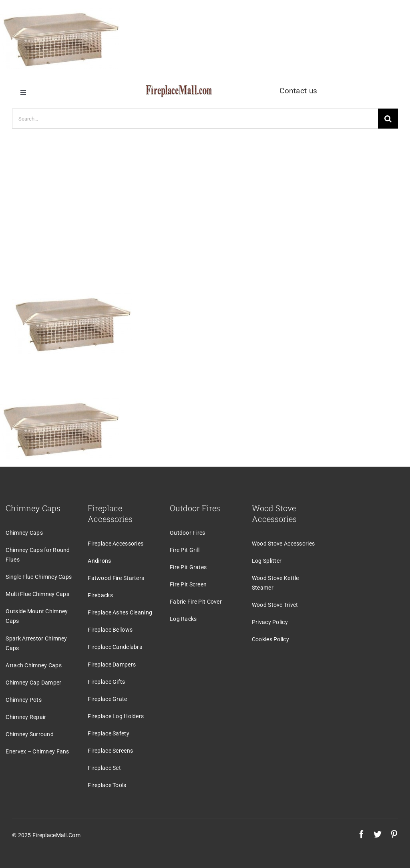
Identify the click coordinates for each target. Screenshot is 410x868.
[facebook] (362, 834)
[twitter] (378, 834)
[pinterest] (394, 834)
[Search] (388, 119)
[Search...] (195, 119)
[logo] (179, 89)
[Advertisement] (205, 205)
